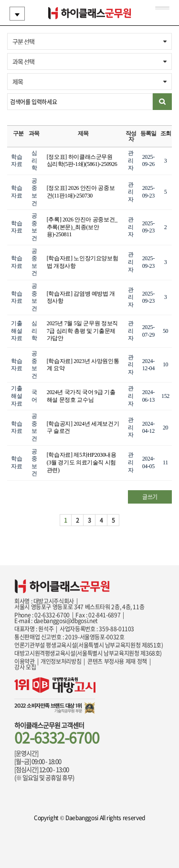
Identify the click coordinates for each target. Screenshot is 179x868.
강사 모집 (25, 667)
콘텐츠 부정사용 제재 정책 (117, 661)
